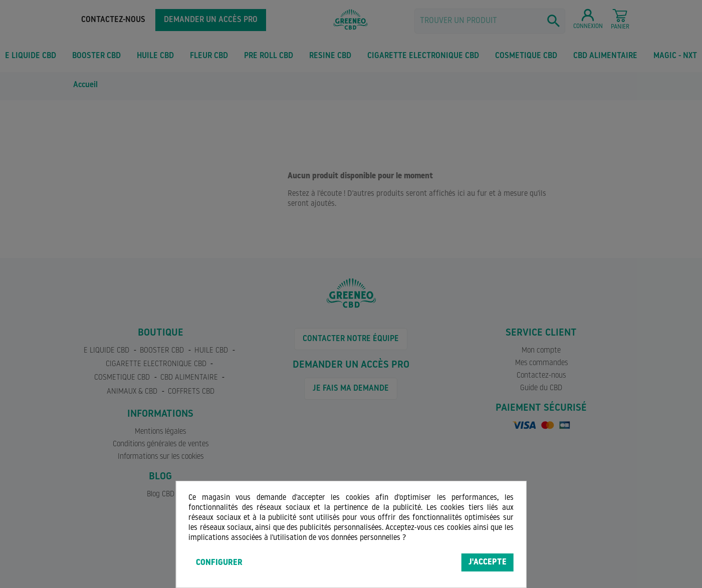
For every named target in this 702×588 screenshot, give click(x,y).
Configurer (219, 563)
